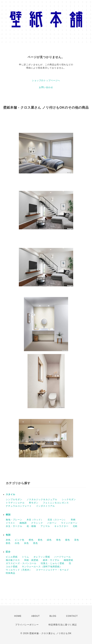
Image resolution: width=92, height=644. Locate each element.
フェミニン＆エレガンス (56, 503)
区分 (8, 552)
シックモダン (69, 499)
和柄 (73, 520)
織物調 (23, 523)
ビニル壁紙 (12, 557)
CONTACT (72, 616)
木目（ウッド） (35, 520)
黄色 (40, 540)
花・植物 (31, 526)
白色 (17, 543)
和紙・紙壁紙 (31, 560)
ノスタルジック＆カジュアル (42, 499)
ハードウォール (63, 557)
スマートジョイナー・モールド (53, 570)
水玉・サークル (14, 526)
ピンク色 (20, 540)
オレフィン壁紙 (42, 557)
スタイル (11, 494)
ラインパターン (69, 523)
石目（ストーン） (57, 520)
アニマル (45, 526)
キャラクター (61, 526)
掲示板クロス (13, 560)
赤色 (8, 540)
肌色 (8, 543)
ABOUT (35, 616)
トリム (25, 557)
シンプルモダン (14, 499)
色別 (8, 535)
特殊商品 (11, 573)
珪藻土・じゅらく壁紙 (53, 563)
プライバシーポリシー (27, 625)
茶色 (77, 540)
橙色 (31, 540)
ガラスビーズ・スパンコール (21, 563)
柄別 (8, 515)
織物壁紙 (68, 560)
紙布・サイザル (51, 560)
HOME (18, 616)
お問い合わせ (46, 87)
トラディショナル (15, 503)
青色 (58, 540)
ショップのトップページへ (46, 80)
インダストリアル (45, 506)
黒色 (35, 543)
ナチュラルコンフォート (19, 506)
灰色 (26, 543)
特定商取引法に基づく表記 (63, 625)
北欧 (75, 526)
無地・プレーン (14, 520)
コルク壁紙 (12, 567)
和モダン (34, 503)
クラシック (37, 523)
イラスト (11, 523)
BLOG (53, 616)
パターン (52, 523)
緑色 (49, 540)
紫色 (68, 540)
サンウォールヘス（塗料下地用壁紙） (42, 567)
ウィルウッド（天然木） (19, 570)
